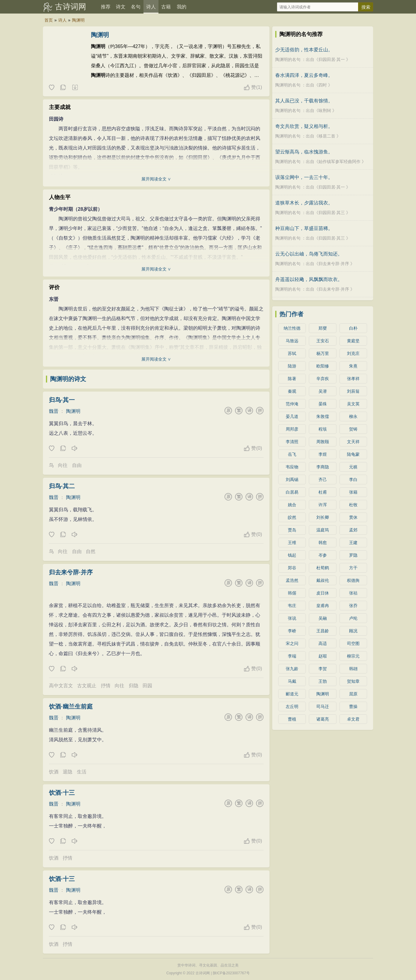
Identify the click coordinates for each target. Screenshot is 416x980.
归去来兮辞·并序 (71, 572)
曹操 (353, 706)
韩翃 (353, 669)
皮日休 (323, 593)
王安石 (323, 341)
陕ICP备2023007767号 (231, 973)
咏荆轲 (325, 110)
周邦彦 (292, 429)
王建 (353, 543)
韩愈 (323, 543)
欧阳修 (323, 366)
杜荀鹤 (323, 568)
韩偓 (292, 593)
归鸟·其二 (62, 486)
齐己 (323, 479)
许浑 (323, 505)
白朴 (353, 328)
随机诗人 (75, 88)
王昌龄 (323, 631)
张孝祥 (353, 379)
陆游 (292, 366)
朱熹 (353, 366)
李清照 (292, 442)
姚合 (292, 505)
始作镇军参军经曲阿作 (339, 162)
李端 (292, 656)
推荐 (106, 7)
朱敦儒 (323, 416)
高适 (323, 643)
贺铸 (353, 429)
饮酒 (54, 772)
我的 (182, 7)
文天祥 (353, 442)
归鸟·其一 (62, 400)
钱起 (292, 555)
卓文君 (353, 719)
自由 (77, 465)
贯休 (353, 517)
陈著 (292, 379)
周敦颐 (323, 442)
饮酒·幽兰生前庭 (71, 706)
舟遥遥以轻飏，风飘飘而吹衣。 (309, 279)
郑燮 (323, 328)
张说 (292, 618)
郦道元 (292, 694)
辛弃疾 (323, 379)
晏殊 (323, 404)
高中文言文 (61, 686)
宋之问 (292, 643)
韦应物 (292, 467)
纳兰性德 (292, 328)
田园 (147, 686)
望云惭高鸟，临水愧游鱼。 (304, 152)
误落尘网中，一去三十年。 (304, 177)
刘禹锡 (292, 479)
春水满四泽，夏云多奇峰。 (304, 75)
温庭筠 (323, 530)
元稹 (353, 467)
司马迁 (323, 706)
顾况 (353, 631)
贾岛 (292, 530)
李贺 (323, 669)
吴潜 (323, 391)
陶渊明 (78, 20)
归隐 (134, 686)
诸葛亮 (323, 719)
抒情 (106, 686)
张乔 (353, 606)
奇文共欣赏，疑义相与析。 (304, 126)
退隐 (68, 772)
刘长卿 (323, 517)
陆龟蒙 (353, 454)
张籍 (353, 492)
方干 (353, 568)
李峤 (292, 631)
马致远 (292, 341)
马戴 (292, 681)
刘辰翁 (353, 391)
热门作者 (291, 314)
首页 (49, 20)
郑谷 (292, 568)
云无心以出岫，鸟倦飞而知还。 (309, 254)
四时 (323, 85)
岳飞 (292, 454)
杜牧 (353, 505)
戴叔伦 (323, 580)
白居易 (292, 492)
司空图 (353, 643)
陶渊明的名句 (288, 59)
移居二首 (327, 136)
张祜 (353, 593)
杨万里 (323, 353)
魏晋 (54, 411)
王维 (292, 543)
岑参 (323, 555)
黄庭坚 (353, 341)
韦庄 (292, 606)
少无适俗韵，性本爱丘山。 (304, 50)
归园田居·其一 (332, 59)
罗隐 (353, 555)
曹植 (292, 719)
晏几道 (292, 416)
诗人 (151, 7)
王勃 (323, 681)
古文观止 (87, 686)
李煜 (323, 454)
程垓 (323, 429)
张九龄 (292, 669)
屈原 (353, 694)
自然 (91, 551)
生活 (82, 772)
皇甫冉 (323, 606)
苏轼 (292, 353)
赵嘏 (323, 656)
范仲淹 (292, 404)
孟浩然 (292, 580)
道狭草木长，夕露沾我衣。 (304, 203)
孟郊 (353, 530)
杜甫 (323, 492)
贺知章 (353, 681)
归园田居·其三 (332, 213)
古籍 (166, 7)
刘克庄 (353, 353)
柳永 (353, 416)
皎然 (292, 517)
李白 (353, 479)
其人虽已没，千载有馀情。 (304, 101)
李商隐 (323, 467)
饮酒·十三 (62, 793)
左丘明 (292, 706)
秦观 (292, 391)
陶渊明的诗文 (68, 379)
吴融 (323, 618)
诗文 (121, 7)
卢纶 (353, 618)
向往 (63, 465)
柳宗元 (353, 656)
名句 (136, 7)
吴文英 (353, 404)
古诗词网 (71, 7)
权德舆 (353, 580)
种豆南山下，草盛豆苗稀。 (304, 228)
